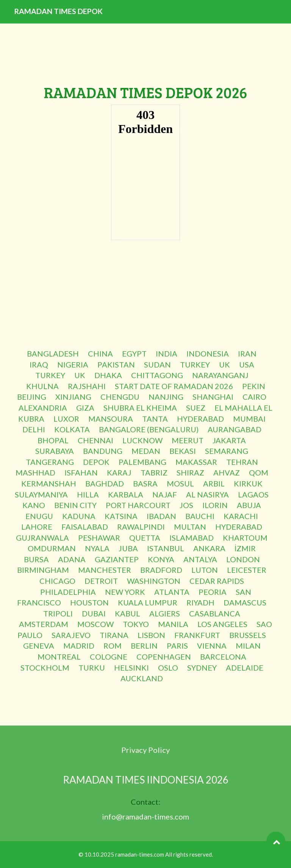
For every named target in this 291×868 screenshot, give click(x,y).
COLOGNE (109, 657)
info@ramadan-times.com (145, 816)
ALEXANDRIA (43, 408)
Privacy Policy (145, 750)
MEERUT (188, 440)
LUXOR (66, 419)
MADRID (79, 646)
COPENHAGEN (164, 657)
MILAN (248, 646)
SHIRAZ (190, 472)
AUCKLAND (142, 678)
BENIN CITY (75, 505)
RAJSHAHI (87, 386)
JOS (186, 505)
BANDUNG (103, 451)
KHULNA (42, 386)
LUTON (205, 570)
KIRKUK (248, 483)
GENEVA (39, 646)
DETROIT (101, 581)
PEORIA (213, 592)
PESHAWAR (99, 538)
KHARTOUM (245, 538)
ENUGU (39, 516)
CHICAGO (57, 581)
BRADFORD (161, 570)
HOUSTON (89, 602)
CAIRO (254, 397)
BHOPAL (53, 440)
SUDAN (157, 364)
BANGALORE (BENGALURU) (149, 429)
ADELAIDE (245, 668)
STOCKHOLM (45, 668)
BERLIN (144, 646)
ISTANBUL (166, 548)
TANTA (155, 419)
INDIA (167, 353)
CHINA (100, 353)
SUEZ (196, 408)
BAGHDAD (105, 483)
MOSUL (180, 483)
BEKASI (183, 451)
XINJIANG (73, 397)
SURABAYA (55, 451)
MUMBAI (249, 419)
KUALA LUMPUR (148, 602)
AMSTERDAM (44, 624)
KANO (34, 505)
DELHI (34, 429)
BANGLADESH (53, 353)
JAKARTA (229, 440)
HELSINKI (131, 668)
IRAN (247, 353)
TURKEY (195, 364)
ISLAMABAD (192, 538)
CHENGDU (120, 397)
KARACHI (241, 516)
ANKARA (209, 548)
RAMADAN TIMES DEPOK (77, 23)
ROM (113, 646)
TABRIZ (154, 472)
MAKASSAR (196, 462)
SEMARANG (227, 451)
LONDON (243, 559)
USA (247, 364)
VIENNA (212, 646)
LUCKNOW (142, 440)
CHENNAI (95, 440)
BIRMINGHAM (43, 570)
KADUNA (79, 516)
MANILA (173, 624)
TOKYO (136, 624)
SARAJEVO (71, 635)
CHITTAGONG (157, 375)
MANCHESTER (105, 570)
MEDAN (146, 451)
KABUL (128, 613)
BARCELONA (223, 657)
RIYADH (200, 602)
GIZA (85, 408)
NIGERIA (73, 364)
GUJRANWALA (42, 538)
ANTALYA (200, 559)
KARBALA (126, 494)
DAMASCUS (245, 602)
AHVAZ (227, 472)
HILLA (88, 494)
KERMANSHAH (49, 483)
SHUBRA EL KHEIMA (140, 408)
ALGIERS (165, 613)
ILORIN (215, 505)
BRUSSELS (248, 635)
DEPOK (96, 462)
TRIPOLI (58, 613)
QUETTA (145, 538)
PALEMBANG (142, 462)
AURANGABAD (235, 429)
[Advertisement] (145, 295)
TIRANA (114, 635)
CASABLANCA (215, 613)
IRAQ (39, 364)
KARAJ (119, 472)
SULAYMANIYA (41, 494)
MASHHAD (35, 472)
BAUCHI (200, 516)
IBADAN (161, 516)
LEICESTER (247, 570)
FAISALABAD (85, 527)
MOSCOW (95, 624)
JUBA (128, 548)
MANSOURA (111, 419)
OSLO (168, 668)
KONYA (161, 559)
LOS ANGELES (222, 624)
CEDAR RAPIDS (217, 581)
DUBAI (94, 613)
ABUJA (249, 505)
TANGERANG (50, 462)
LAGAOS (253, 494)
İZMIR (245, 548)
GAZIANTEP (117, 559)
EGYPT (134, 353)
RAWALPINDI (141, 527)
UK (225, 364)
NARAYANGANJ (220, 375)
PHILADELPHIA (68, 592)
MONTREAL (59, 657)
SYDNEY (202, 668)
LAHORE (37, 527)
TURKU (92, 668)
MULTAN (190, 527)
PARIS (177, 646)
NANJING (166, 397)
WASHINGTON (154, 581)
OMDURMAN (52, 548)
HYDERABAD (200, 419)
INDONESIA (208, 353)
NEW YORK (125, 592)
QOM (259, 472)
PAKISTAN (116, 364)
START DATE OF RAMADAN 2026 (174, 386)
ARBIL (214, 483)
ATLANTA (172, 592)
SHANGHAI (213, 397)
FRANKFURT (197, 635)
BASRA (145, 483)
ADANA (72, 559)
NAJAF (165, 494)
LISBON (151, 635)
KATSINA (121, 516)
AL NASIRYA (207, 494)
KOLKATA (72, 429)
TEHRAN (242, 462)
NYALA (97, 548)
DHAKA (108, 375)
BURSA (36, 559)
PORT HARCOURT (138, 505)
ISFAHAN (81, 472)
